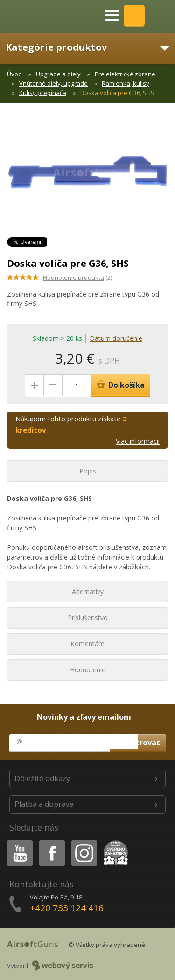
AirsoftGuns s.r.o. (40, 16)
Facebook (51, 842)
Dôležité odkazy (42, 778)
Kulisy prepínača (43, 93)
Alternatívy (88, 591)
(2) (77, 277)
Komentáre (87, 644)
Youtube (17, 842)
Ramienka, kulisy (126, 83)
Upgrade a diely (58, 74)
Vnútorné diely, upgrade (53, 83)
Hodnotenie (88, 670)
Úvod (14, 74)
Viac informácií (138, 441)
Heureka (114, 842)
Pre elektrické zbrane (125, 74)
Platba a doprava (44, 804)
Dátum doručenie (116, 338)
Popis (88, 471)
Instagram (84, 842)
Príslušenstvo (88, 618)
